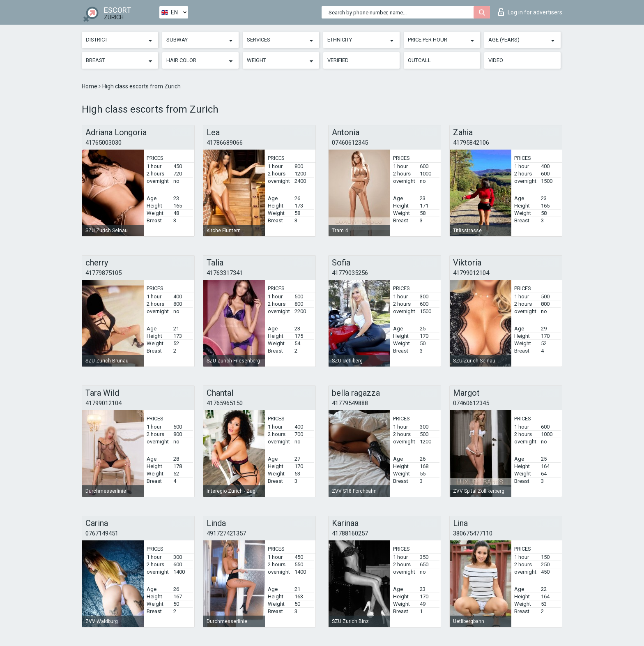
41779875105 (103, 273)
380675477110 (473, 533)
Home (90, 86)
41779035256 (350, 273)
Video (496, 60)
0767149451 (102, 533)
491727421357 (226, 533)
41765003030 (103, 143)
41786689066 (225, 143)
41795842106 (471, 143)
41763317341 (225, 273)
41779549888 (350, 403)
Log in (530, 12)
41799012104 (471, 273)
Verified (338, 60)
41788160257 (350, 533)
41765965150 (225, 403)
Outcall (419, 60)
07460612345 (350, 143)
